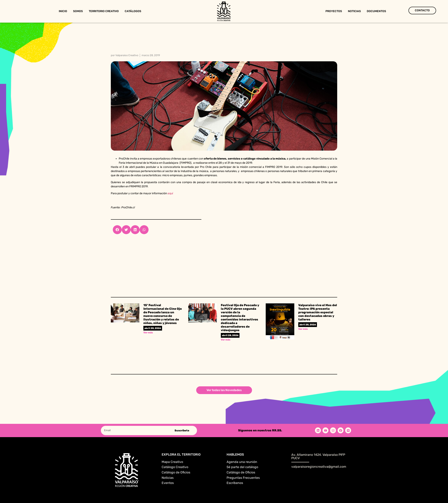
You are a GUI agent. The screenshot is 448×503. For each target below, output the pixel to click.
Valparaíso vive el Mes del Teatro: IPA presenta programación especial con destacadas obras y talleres (318, 312)
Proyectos (334, 11)
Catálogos (133, 11)
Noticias (354, 11)
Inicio (63, 11)
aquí (171, 193)
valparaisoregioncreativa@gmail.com (319, 467)
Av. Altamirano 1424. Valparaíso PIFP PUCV (318, 456)
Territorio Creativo (104, 11)
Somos (78, 11)
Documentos (376, 11)
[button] (117, 230)
